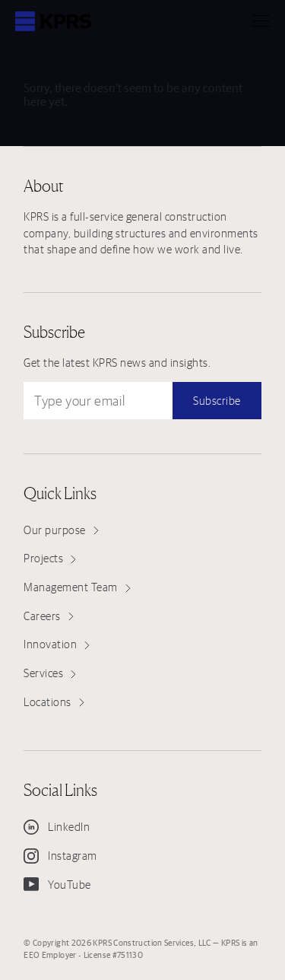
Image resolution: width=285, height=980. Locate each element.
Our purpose (61, 530)
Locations (54, 702)
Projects (50, 558)
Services (50, 673)
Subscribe (217, 401)
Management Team (77, 587)
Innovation (57, 644)
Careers (49, 616)
